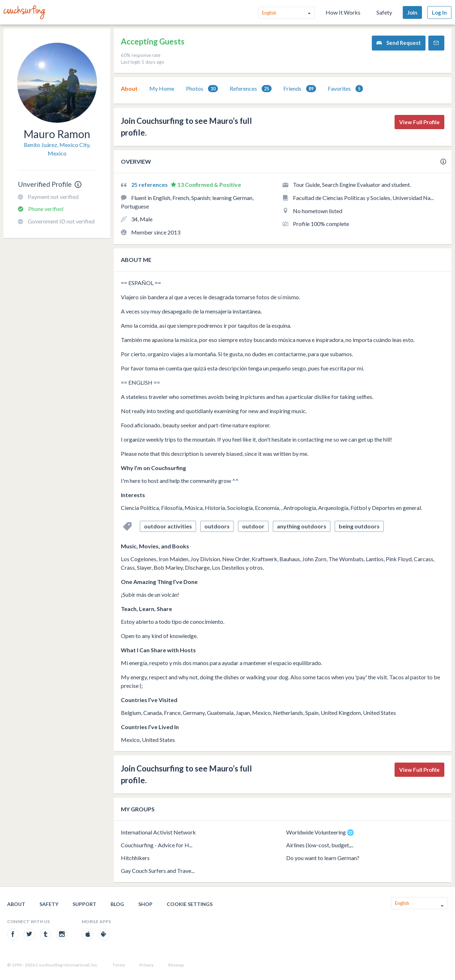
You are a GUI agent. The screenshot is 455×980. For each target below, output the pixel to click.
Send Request (399, 43)
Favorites (345, 89)
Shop (145, 904)
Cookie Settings (190, 904)
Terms (119, 965)
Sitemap (176, 965)
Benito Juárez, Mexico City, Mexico (57, 149)
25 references (150, 185)
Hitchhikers (135, 858)
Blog (117, 904)
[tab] (129, 89)
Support (84, 904)
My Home (162, 88)
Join (412, 12)
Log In (439, 12)
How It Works (343, 12)
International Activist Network (158, 832)
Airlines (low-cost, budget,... (320, 845)
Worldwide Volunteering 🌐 (320, 832)
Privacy (146, 965)
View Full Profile (419, 122)
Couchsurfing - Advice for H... (157, 845)
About (129, 88)
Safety (384, 12)
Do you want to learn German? (323, 858)
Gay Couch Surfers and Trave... (158, 871)
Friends (300, 89)
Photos (202, 89)
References (251, 89)
